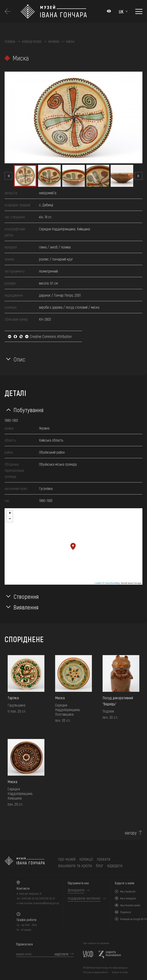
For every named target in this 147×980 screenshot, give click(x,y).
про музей (67, 859)
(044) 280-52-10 (47, 898)
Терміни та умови (120, 972)
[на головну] (25, 862)
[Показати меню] (139, 11)
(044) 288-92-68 (30, 898)
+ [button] (10, 513)
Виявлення (26, 607)
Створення (26, 596)
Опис (20, 359)
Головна (10, 42)
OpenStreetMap (112, 583)
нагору (131, 833)
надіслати (61, 954)
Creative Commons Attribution (40, 336)
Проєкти (104, 859)
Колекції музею (32, 42)
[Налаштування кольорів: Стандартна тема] (109, 11)
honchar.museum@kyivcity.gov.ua (41, 903)
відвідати (115, 865)
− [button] (10, 519)
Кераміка (54, 42)
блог (100, 865)
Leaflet (98, 583)
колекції (86, 859)
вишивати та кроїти (75, 865)
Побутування (29, 410)
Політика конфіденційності (96, 972)
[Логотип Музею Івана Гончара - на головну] (62, 11)
